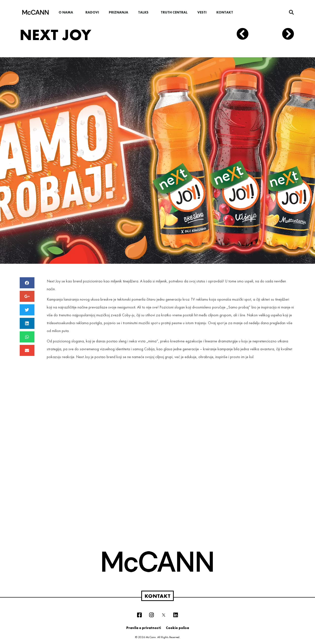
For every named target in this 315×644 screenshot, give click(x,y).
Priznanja (118, 12)
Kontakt (225, 12)
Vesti (202, 12)
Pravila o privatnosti (144, 628)
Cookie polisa (177, 628)
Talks (144, 12)
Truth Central (174, 12)
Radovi (92, 12)
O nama (67, 12)
